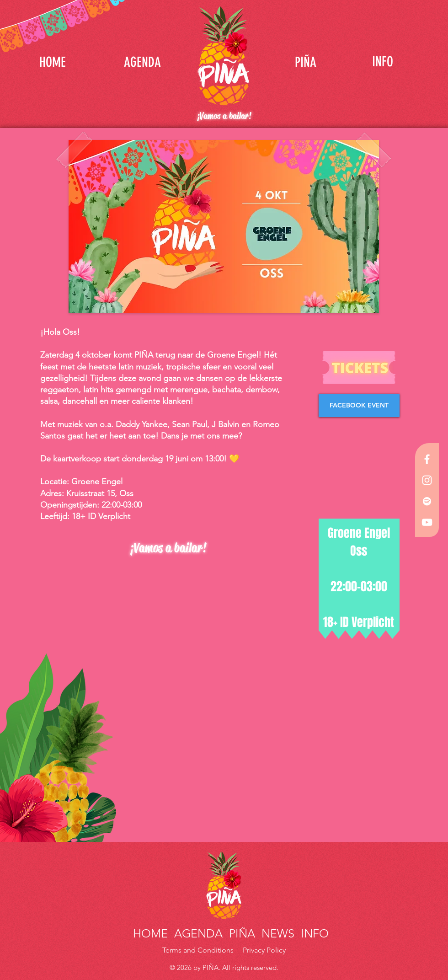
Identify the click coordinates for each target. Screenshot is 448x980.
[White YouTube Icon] (427, 522)
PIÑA (240, 933)
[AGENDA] (142, 62)
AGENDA (198, 933)
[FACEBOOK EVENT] (359, 405)
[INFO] (383, 62)
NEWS (278, 933)
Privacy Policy (264, 950)
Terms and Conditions (199, 950)
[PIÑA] (305, 62)
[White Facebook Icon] (427, 459)
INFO (313, 933)
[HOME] (53, 62)
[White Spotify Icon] (427, 501)
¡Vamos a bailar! (224, 116)
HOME (152, 933)
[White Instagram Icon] (427, 480)
